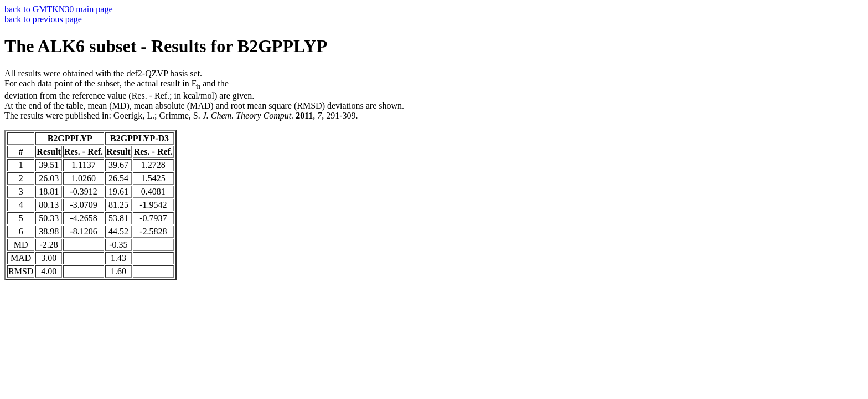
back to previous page (43, 19)
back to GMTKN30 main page (59, 9)
